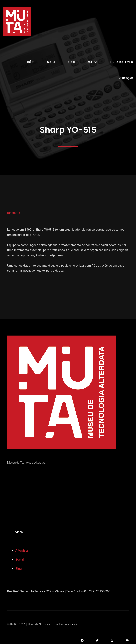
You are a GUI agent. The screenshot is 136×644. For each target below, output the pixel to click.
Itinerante (14, 213)
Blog (19, 569)
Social (20, 560)
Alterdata (22, 551)
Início (31, 62)
